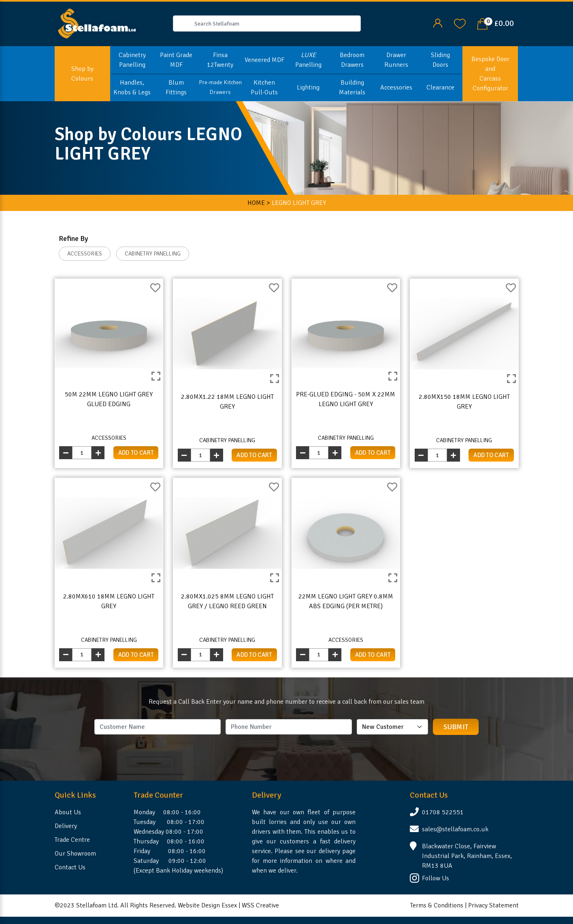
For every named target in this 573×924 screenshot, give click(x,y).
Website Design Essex (207, 905)
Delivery (66, 826)
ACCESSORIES (85, 254)
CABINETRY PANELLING (153, 254)
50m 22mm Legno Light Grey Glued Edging (109, 399)
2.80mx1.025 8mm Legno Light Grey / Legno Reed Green (227, 601)
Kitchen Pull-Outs (264, 87)
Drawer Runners (396, 60)
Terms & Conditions (437, 905)
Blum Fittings (176, 87)
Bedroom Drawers (352, 60)
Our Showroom (75, 854)
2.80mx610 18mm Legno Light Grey (109, 601)
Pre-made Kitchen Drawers (220, 87)
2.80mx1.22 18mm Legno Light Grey (227, 402)
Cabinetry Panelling (132, 60)
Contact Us (70, 867)
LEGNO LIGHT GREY (299, 203)
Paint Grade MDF (176, 60)
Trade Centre (72, 840)
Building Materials (352, 87)
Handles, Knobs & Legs (132, 87)
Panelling (308, 60)
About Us (68, 812)
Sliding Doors (440, 60)
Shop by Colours (82, 74)
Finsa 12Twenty (220, 60)
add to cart (136, 453)
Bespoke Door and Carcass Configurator (490, 74)
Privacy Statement (493, 905)
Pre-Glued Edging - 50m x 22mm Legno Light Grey (346, 399)
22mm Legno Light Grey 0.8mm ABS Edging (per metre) (346, 601)
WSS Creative (260, 905)
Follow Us (436, 878)
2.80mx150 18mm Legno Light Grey (464, 402)
